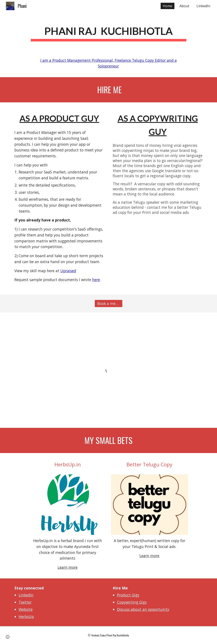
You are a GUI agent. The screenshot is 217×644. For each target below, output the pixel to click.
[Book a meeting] (108, 304)
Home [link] (168, 6)
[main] (108, 31)
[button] (8, 637)
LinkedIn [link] (203, 6)
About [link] (184, 6)
